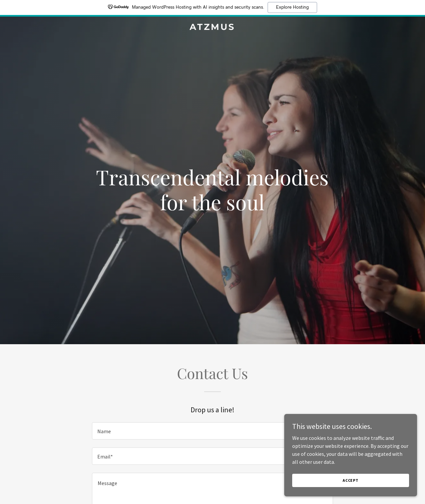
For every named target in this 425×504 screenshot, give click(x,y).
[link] (213, 28)
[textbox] (212, 431)
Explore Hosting (292, 7)
